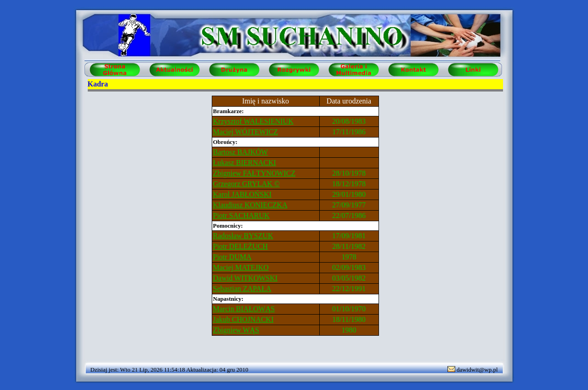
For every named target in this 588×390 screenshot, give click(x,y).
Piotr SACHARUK (241, 215)
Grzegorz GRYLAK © (246, 184)
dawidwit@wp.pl (477, 370)
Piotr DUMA (232, 257)
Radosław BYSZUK (243, 236)
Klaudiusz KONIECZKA (250, 205)
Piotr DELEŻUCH (241, 246)
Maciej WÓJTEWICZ (246, 132)
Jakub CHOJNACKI (243, 319)
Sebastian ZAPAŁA (242, 289)
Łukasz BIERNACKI (245, 163)
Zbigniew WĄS (236, 330)
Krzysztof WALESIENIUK (253, 121)
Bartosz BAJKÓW (241, 152)
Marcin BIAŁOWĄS (244, 309)
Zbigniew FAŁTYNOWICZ (254, 173)
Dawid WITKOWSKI (246, 278)
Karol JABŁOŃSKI (243, 194)
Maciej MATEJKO (241, 267)
